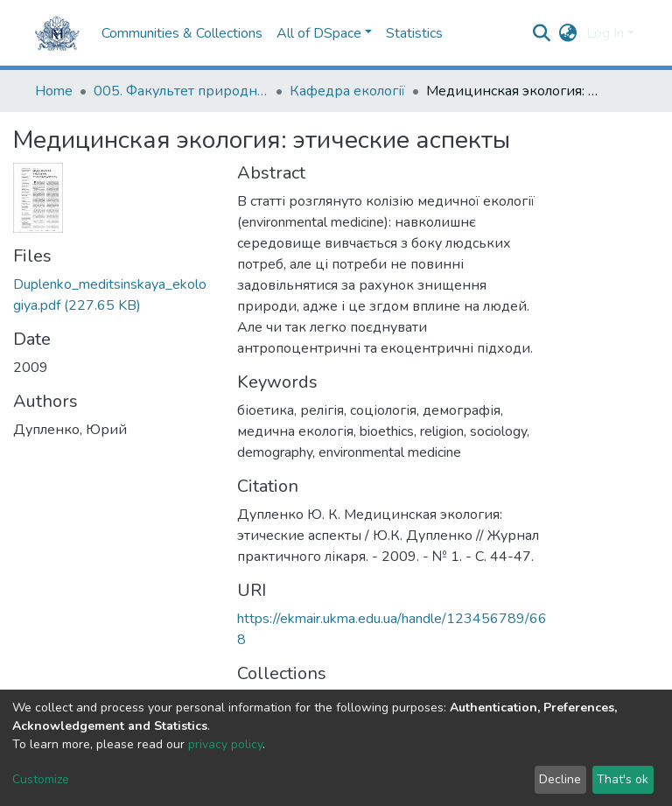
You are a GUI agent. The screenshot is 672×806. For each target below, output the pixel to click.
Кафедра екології (347, 91)
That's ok (623, 779)
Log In (605, 33)
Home (54, 91)
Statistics (414, 33)
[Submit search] (542, 33)
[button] (568, 33)
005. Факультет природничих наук (181, 91)
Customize (41, 779)
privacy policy (225, 744)
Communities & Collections (182, 33)
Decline (560, 779)
